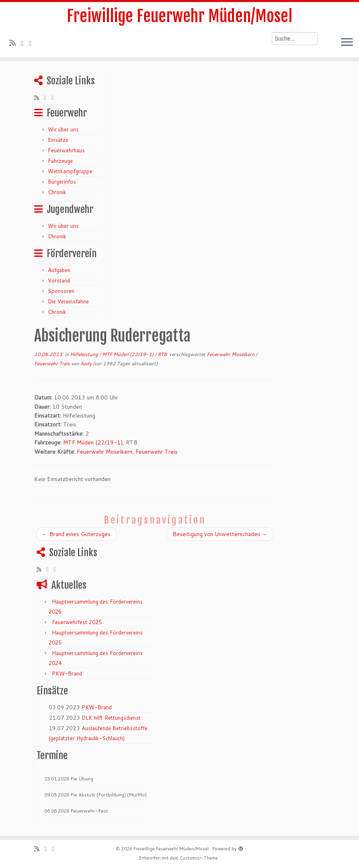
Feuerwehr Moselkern (231, 354)
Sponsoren (61, 291)
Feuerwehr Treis (53, 363)
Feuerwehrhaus (66, 150)
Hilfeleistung (85, 354)
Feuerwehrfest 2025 (77, 622)
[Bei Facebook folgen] (33, 43)
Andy (86, 363)
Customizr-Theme (199, 858)
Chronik (57, 192)
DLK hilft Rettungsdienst (111, 718)
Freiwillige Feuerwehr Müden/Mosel (179, 16)
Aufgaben (59, 270)
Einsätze (58, 140)
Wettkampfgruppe (70, 171)
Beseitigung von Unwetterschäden (220, 534)
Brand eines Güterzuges (76, 534)
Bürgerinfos (62, 182)
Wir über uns (63, 129)
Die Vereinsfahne (68, 301)
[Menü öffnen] (347, 43)
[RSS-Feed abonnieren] (15, 43)
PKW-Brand (67, 674)
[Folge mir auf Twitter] (25, 43)
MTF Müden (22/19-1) (128, 354)
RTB (163, 354)
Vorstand (59, 280)
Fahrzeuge (60, 161)
